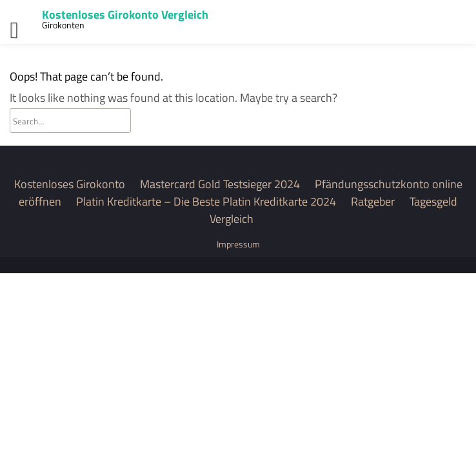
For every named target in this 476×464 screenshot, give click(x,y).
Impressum (238, 244)
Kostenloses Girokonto (70, 184)
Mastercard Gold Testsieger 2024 (220, 184)
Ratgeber (373, 201)
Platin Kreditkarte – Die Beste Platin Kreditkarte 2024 (206, 201)
